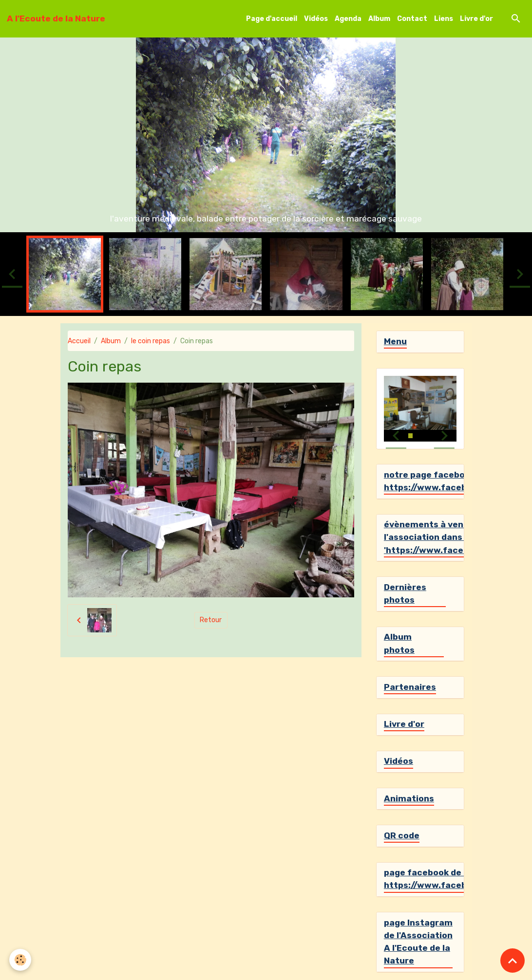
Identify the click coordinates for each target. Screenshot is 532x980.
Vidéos (316, 19)
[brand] (56, 18)
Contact (412, 19)
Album (379, 19)
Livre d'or (476, 19)
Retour (211, 620)
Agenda (348, 19)
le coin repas (151, 341)
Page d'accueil (272, 19)
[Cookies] (21, 960)
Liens (444, 19)
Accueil (79, 341)
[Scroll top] (513, 961)
